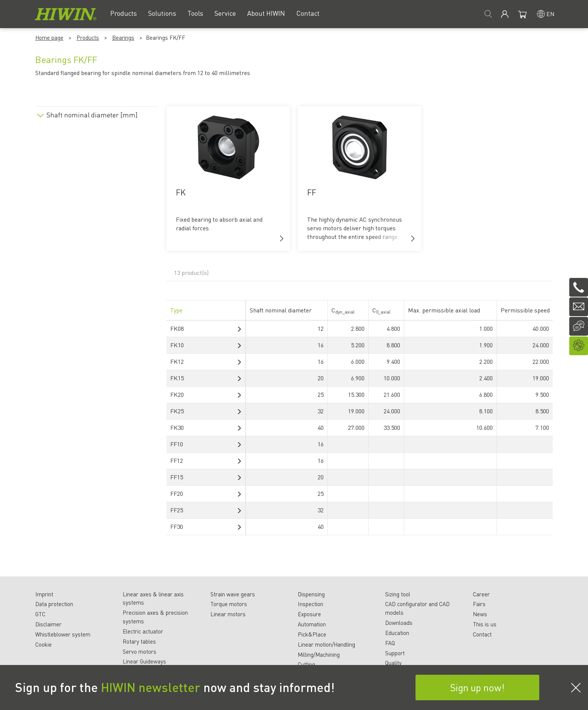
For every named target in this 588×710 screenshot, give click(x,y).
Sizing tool (398, 594)
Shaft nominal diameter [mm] (92, 115)
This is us (485, 624)
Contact (482, 634)
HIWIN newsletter (151, 687)
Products (88, 38)
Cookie (43, 644)
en (550, 14)
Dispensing (311, 594)
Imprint (44, 594)
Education (397, 633)
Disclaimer (48, 624)
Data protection (54, 604)
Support (395, 653)
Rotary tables (139, 641)
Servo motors (139, 651)
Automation (312, 624)
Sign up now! (477, 687)
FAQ (390, 643)
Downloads (399, 623)
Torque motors (229, 604)
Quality (393, 663)
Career (481, 594)
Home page (49, 38)
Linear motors (228, 614)
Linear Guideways (144, 661)
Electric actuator (143, 631)
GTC (40, 614)
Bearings (123, 38)
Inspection (310, 604)
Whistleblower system (63, 634)
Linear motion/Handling (326, 644)
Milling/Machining (319, 654)
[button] (282, 239)
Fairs (479, 604)
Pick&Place (312, 634)
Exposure (309, 614)
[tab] (97, 113)
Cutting (306, 664)
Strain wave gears (233, 594)
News (480, 614)
